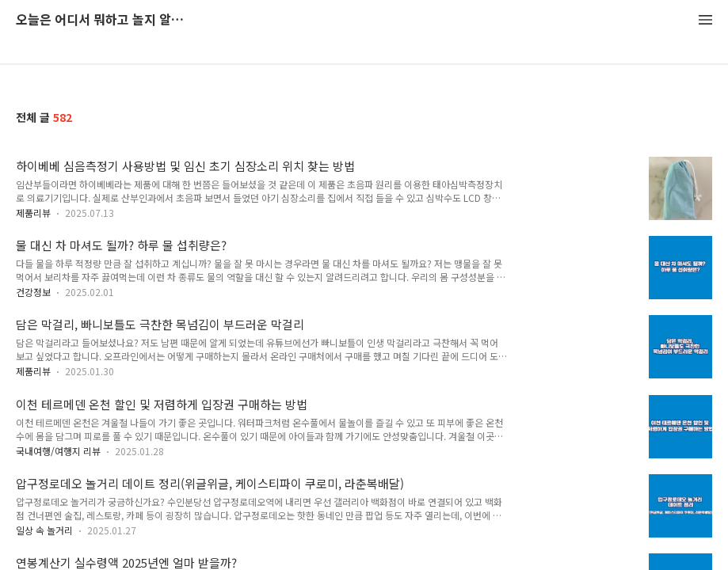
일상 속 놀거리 (44, 530)
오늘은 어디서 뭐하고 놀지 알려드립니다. (103, 20)
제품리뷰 (33, 213)
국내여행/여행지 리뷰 (58, 451)
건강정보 (33, 292)
